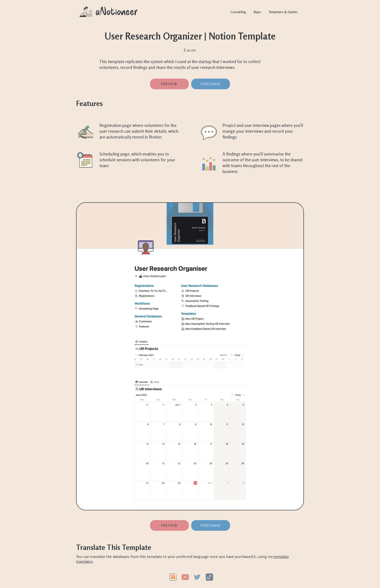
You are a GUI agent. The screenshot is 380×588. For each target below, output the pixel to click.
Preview (169, 84)
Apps (257, 12)
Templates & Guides (283, 12)
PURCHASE (211, 84)
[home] (109, 12)
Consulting (238, 12)
